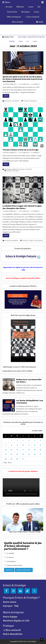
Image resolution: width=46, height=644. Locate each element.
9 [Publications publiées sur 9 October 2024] (17, 445)
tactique (28, 169)
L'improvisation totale (13, 565)
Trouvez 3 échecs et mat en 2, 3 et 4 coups (21, 150)
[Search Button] (42, 2)
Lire (7, 96)
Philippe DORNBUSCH (10, 84)
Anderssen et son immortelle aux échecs (29, 381)
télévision (16, 101)
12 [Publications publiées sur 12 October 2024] (35, 445)
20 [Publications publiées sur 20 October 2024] (40, 450)
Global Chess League (35, 241)
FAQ (16, 606)
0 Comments (35, 84)
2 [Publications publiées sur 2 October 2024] (17, 440)
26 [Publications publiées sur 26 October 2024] (35, 454)
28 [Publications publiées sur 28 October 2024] (6, 459)
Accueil (9, 7)
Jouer (31, 7)
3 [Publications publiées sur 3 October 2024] (23, 440)
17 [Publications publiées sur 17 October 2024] (23, 450)
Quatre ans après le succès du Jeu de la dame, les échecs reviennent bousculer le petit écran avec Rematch (23, 79)
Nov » (10, 463)
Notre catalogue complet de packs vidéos (23, 278)
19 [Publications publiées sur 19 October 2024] (35, 450)
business (15, 241)
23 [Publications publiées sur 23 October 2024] (17, 454)
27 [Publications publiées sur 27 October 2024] (40, 454)
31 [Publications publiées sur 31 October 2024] (23, 459)
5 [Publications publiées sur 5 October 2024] (35, 440)
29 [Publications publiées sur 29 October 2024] (11, 459)
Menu (8, 2)
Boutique (26, 12)
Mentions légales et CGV (16, 620)
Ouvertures (12, 12)
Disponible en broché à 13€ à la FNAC (18, 371)
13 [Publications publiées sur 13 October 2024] (40, 445)
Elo (39, 7)
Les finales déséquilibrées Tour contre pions (30, 402)
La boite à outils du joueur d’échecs (23, 471)
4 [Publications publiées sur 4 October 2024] (29, 440)
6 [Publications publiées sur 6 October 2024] (40, 440)
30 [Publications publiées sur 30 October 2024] (17, 459)
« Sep (5, 463)
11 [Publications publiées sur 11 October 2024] (29, 445)
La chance (9, 557)
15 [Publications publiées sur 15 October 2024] (11, 450)
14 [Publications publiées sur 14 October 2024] (6, 450)
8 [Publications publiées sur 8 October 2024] (11, 445)
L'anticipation (10, 561)
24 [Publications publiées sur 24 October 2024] (23, 454)
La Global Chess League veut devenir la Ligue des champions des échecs (22, 207)
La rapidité (9, 553)
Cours (36, 12)
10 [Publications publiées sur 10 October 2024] (23, 445)
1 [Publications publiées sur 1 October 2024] (11, 440)
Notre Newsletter (13, 634)
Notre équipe (10, 617)
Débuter (20, 7)
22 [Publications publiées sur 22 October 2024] (11, 454)
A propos (8, 606)
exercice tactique (18, 169)
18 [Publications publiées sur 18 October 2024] (29, 450)
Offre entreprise (14, 17)
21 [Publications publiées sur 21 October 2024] (6, 454)
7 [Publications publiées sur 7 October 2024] (6, 445)
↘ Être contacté (32, 17)
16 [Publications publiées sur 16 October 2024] (17, 450)
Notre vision (10, 602)
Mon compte (18, 22)
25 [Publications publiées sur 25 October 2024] (29, 454)
